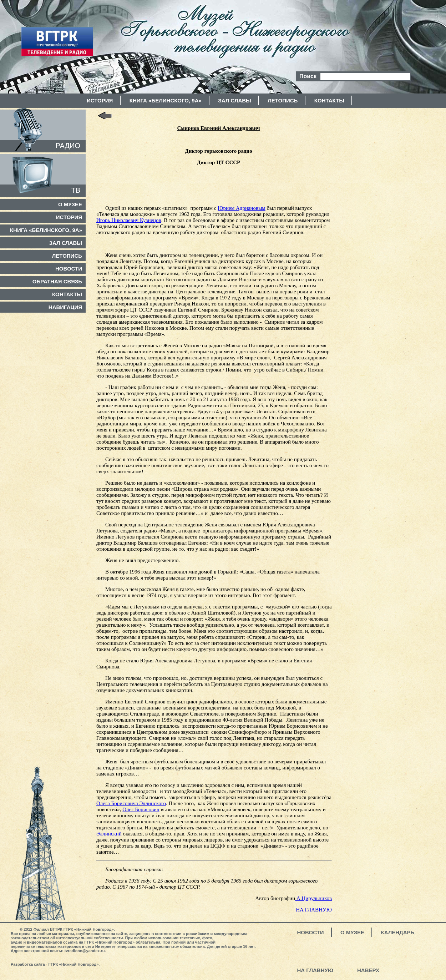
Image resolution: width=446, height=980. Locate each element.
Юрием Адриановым (242, 208)
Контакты (329, 100)
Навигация (65, 307)
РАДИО (68, 146)
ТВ (76, 190)
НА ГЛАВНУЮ (314, 910)
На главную (315, 970)
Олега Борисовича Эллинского (131, 803)
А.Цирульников (313, 898)
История (100, 100)
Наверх (368, 970)
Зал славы (234, 100)
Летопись (283, 100)
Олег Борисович (141, 809)
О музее (70, 204)
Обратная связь (57, 281)
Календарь (398, 932)
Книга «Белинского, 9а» (166, 100)
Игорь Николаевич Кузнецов (129, 220)
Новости (69, 269)
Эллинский (109, 834)
